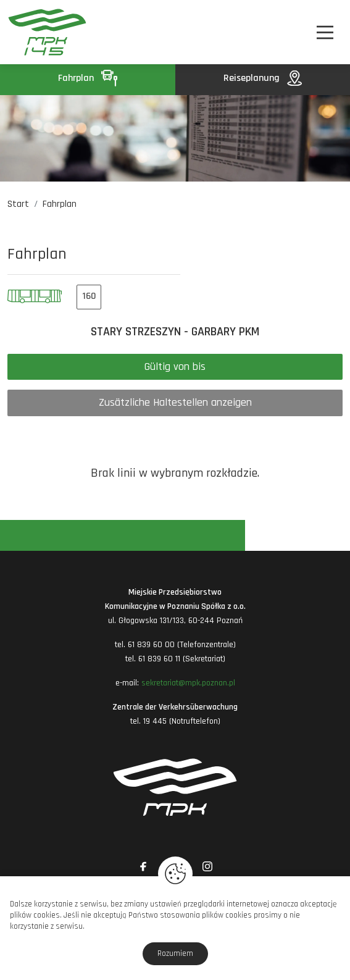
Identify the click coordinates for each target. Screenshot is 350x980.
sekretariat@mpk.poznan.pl (188, 683)
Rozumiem (175, 953)
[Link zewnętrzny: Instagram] (207, 866)
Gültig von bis (175, 366)
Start (18, 204)
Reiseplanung (263, 78)
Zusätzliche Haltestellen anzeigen (175, 402)
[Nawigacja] (325, 32)
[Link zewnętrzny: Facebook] (143, 866)
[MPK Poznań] (32, 32)
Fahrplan (88, 78)
